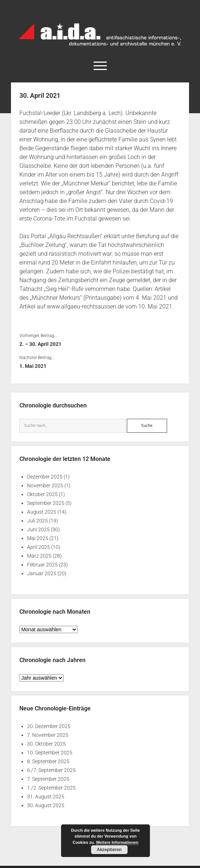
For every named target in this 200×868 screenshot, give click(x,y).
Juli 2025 (37, 521)
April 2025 (39, 547)
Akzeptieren (109, 850)
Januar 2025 (42, 573)
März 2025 (39, 556)
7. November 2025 (48, 735)
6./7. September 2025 (51, 770)
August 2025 (42, 512)
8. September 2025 (48, 761)
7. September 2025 (48, 779)
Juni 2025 (38, 529)
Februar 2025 (42, 565)
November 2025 (45, 485)
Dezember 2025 (45, 477)
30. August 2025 (46, 805)
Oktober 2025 (42, 494)
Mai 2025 (38, 538)
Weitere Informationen (117, 842)
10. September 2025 (50, 753)
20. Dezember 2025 (49, 726)
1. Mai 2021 (33, 366)
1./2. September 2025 (51, 788)
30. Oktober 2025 (46, 744)
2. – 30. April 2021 (40, 344)
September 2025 (46, 503)
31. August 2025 (46, 797)
